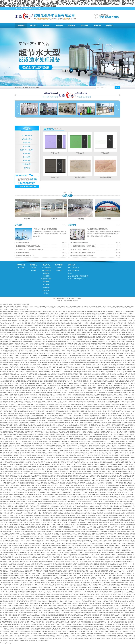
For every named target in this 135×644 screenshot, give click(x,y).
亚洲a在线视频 (67, 483)
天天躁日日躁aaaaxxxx (10, 490)
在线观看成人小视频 (6, 546)
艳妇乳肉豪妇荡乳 (41, 457)
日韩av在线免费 (50, 585)
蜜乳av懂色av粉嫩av (75, 321)
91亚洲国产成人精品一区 (102, 536)
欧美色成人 (3, 497)
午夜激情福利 (130, 504)
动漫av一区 (19, 330)
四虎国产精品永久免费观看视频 (59, 430)
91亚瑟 (51, 423)
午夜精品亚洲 (12, 571)
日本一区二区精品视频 (120, 409)
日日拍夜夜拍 (24, 339)
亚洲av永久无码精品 (99, 529)
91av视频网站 (114, 446)
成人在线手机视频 (18, 381)
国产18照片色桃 (87, 416)
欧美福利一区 (93, 318)
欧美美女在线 (122, 446)
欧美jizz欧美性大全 (124, 346)
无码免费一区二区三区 (46, 344)
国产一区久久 (96, 534)
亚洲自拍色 (70, 481)
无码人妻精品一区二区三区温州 (20, 439)
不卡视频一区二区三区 (104, 342)
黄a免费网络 (62, 629)
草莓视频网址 (11, 372)
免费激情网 (3, 504)
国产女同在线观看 (102, 476)
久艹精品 (3, 356)
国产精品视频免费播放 (105, 388)
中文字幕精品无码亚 (60, 374)
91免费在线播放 (48, 508)
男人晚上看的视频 (123, 432)
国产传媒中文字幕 (87, 330)
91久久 (122, 587)
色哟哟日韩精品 (123, 314)
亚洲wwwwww (60, 613)
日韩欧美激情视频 (63, 455)
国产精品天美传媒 (46, 502)
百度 (65, 301)
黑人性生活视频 (112, 520)
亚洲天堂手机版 (107, 358)
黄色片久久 (39, 522)
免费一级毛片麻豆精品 (121, 321)
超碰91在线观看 (19, 413)
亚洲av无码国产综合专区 (45, 358)
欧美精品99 (98, 314)
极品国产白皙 (33, 353)
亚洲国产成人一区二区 (111, 499)
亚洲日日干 (20, 367)
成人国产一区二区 (51, 610)
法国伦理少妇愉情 (52, 481)
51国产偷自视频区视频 (19, 497)
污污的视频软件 (130, 557)
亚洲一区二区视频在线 (56, 557)
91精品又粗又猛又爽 (54, 386)
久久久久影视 (82, 328)
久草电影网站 (77, 492)
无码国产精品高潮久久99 (78, 451)
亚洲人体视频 (59, 416)
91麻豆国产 (92, 346)
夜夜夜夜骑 (115, 353)
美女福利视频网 (91, 638)
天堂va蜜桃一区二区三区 (27, 499)
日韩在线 (111, 534)
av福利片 (46, 497)
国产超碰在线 (62, 467)
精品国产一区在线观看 (74, 550)
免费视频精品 (4, 571)
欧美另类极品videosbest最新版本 (110, 603)
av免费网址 (41, 395)
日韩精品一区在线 (63, 437)
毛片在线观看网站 (41, 492)
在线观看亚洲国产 (17, 390)
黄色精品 (24, 441)
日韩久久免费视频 (42, 476)
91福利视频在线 (45, 346)
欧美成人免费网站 (58, 323)
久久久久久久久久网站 (11, 636)
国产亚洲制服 (81, 314)
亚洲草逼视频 (75, 511)
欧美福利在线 (126, 411)
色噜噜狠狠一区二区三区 (9, 367)
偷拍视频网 (59, 511)
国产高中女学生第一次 (29, 390)
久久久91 (74, 407)
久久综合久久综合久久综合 (79, 636)
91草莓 (51, 532)
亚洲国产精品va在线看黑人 (79, 360)
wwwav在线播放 (49, 608)
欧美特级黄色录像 (12, 527)
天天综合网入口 (30, 393)
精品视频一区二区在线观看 (86, 634)
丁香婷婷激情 (121, 344)
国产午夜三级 (56, 504)
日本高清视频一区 (85, 425)
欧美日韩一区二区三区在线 (50, 390)
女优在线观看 (10, 356)
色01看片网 (29, 451)
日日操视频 (74, 409)
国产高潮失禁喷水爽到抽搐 (36, 416)
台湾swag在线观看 (35, 603)
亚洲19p (128, 388)
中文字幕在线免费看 (10, 430)
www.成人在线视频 (21, 404)
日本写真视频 (120, 365)
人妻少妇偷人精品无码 (53, 492)
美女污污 (90, 546)
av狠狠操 (59, 381)
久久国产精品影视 (42, 362)
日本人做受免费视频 (58, 365)
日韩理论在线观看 (61, 325)
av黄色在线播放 (77, 416)
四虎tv (133, 520)
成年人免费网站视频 (105, 360)
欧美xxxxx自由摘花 (40, 342)
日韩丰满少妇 (21, 592)
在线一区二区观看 (9, 335)
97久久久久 (15, 318)
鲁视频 (64, 328)
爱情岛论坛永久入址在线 (50, 455)
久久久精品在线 (5, 539)
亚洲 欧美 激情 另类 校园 (124, 349)
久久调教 (100, 462)
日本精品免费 (33, 339)
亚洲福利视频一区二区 (32, 379)
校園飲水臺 (27, 161)
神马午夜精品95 (112, 316)
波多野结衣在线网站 (105, 425)
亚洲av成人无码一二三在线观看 (67, 390)
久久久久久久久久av (120, 571)
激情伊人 (122, 527)
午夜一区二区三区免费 (98, 555)
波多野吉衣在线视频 (37, 425)
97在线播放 (28, 580)
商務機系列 (27, 153)
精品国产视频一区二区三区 (110, 437)
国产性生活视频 (20, 550)
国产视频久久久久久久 (106, 629)
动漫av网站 (59, 379)
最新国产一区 (43, 379)
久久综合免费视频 (15, 525)
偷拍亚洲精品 (95, 629)
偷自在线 (39, 330)
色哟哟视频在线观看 (93, 362)
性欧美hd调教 (49, 395)
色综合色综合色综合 (96, 437)
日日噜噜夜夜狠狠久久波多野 (58, 332)
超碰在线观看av (32, 511)
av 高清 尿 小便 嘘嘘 (43, 372)
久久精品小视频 (66, 504)
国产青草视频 (114, 337)
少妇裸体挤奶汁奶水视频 (26, 325)
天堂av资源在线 (8, 369)
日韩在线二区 (27, 569)
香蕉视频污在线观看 (115, 427)
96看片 (59, 369)
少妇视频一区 (85, 388)
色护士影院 (12, 404)
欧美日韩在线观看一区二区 (46, 397)
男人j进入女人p (104, 453)
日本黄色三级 (96, 576)
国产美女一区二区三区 (46, 427)
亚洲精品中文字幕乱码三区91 (13, 349)
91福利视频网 (47, 627)
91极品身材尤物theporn (85, 555)
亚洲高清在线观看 (17, 342)
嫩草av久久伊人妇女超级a (28, 314)
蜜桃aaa (100, 321)
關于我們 (34, 26)
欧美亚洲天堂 (122, 444)
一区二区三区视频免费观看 (75, 590)
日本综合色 (24, 557)
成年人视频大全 (52, 369)
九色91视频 (33, 536)
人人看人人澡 (41, 610)
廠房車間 (59, 270)
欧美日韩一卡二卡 (30, 335)
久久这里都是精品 (113, 346)
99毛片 (117, 631)
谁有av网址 (89, 451)
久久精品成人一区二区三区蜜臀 (67, 353)
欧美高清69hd (98, 356)
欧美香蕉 (51, 362)
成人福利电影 (20, 504)
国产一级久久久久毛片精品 (55, 402)
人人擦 (27, 550)
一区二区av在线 (65, 351)
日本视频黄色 (50, 383)
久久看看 (81, 552)
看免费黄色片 (86, 448)
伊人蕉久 (12, 539)
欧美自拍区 (82, 564)
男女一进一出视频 (44, 356)
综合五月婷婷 (36, 349)
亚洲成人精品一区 (5, 312)
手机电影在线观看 (58, 330)
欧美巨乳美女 (126, 492)
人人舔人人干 (23, 522)
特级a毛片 (131, 569)
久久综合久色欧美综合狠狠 (28, 534)
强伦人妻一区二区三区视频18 (111, 386)
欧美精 (2, 613)
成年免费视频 (14, 594)
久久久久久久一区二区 (118, 358)
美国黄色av (85, 439)
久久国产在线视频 (109, 515)
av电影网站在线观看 (22, 511)
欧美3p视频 (42, 478)
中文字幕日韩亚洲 (39, 432)
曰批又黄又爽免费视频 (6, 416)
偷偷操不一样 (33, 520)
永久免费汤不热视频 (126, 631)
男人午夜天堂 (104, 467)
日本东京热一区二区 (107, 409)
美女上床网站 (80, 499)
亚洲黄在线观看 (83, 337)
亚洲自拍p (116, 597)
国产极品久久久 (23, 527)
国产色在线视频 (72, 349)
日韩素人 (60, 469)
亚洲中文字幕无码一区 (80, 592)
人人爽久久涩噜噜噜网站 (84, 353)
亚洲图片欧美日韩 (100, 402)
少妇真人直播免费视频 (64, 420)
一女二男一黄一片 (54, 451)
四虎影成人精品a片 (94, 532)
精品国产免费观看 (112, 344)
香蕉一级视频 (80, 594)
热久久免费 (23, 418)
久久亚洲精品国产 (102, 511)
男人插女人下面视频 (12, 411)
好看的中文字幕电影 (77, 536)
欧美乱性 (68, 360)
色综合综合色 (29, 559)
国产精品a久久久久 (15, 476)
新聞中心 (46, 26)
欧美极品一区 (11, 504)
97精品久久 (98, 492)
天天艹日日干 (53, 367)
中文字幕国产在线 (11, 569)
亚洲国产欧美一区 (32, 453)
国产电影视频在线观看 (26, 312)
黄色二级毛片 (20, 513)
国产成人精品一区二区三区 (118, 379)
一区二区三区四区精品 (20, 369)
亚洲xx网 (90, 485)
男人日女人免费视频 (128, 592)
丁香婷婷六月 (22, 397)
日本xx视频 (93, 381)
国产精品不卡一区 (12, 397)
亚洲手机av (67, 418)
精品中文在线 (58, 508)
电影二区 (38, 599)
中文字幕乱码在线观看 (90, 413)
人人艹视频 (42, 439)
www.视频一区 (34, 367)
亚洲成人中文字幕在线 (123, 339)
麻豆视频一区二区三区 (83, 312)
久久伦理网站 (110, 613)
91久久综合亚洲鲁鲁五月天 (124, 562)
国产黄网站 (41, 485)
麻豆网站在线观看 (5, 580)
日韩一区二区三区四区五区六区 (9, 522)
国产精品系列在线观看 (29, 330)
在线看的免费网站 (107, 508)
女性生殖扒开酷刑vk (112, 488)
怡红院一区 (99, 407)
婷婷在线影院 (102, 374)
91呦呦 (100, 358)
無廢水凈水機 (35, 88)
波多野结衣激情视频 (94, 383)
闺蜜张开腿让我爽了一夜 (69, 464)
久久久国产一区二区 (62, 448)
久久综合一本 (54, 316)
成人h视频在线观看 (25, 617)
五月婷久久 (89, 349)
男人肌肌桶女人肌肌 (82, 543)
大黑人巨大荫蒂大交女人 (55, 453)
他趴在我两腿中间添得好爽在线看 (60, 515)
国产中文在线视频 (69, 393)
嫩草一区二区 (30, 321)
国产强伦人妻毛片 (5, 573)
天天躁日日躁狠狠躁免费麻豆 (85, 464)
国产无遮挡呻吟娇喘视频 (13, 344)
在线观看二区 (81, 390)
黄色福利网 (83, 497)
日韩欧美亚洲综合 (124, 499)
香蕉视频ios (86, 381)
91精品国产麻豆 (98, 446)
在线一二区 (67, 330)
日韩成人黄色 (27, 425)
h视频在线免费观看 (105, 432)
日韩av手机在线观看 (89, 402)
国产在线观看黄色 (66, 407)
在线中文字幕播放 (65, 388)
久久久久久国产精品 (42, 314)
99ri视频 (75, 478)
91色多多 (47, 432)
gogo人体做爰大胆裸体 (49, 592)
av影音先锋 (67, 409)
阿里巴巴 (75, 301)
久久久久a (101, 318)
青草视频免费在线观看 (121, 552)
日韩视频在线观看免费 (75, 335)
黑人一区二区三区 (129, 587)
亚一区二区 (90, 497)
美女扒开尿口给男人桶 (10, 400)
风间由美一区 (52, 314)
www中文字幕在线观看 (14, 332)
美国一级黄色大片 (112, 374)
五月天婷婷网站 (123, 325)
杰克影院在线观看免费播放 (34, 515)
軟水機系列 (27, 146)
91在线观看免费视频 (104, 404)
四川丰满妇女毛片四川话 (57, 552)
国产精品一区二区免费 (67, 620)
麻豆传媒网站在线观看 (82, 532)
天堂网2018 (63, 590)
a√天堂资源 (124, 441)
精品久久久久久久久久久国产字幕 (125, 362)
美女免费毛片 (28, 467)
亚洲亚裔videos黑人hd (77, 404)
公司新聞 (18, 225)
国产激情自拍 (16, 557)
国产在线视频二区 (65, 356)
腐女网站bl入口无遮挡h (19, 321)
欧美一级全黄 (70, 439)
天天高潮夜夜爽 (126, 328)
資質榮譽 (59, 267)
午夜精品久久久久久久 (80, 467)
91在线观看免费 (127, 476)
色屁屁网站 (39, 386)
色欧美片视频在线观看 (6, 314)
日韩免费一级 (96, 316)
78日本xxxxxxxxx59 (72, 328)
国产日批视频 (12, 508)
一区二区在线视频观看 (122, 550)
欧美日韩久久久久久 (43, 555)
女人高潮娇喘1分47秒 (126, 474)
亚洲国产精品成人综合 (82, 400)
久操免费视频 (40, 335)
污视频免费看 (10, 362)
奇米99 (130, 564)
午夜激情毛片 (123, 488)
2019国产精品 (23, 360)
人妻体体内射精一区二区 (112, 573)
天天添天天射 (102, 344)
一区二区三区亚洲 (56, 464)
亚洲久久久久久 (114, 580)
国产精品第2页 (59, 383)
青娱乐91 (86, 427)
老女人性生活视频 (99, 485)
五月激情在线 (97, 610)
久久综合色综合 (96, 416)
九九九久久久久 (44, 367)
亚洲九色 (25, 416)
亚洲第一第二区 (32, 441)
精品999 (73, 312)
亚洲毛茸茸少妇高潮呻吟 (30, 372)
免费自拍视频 (80, 437)
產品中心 (59, 26)
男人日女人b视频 (41, 383)
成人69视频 (36, 427)
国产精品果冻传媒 (119, 448)
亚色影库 (98, 562)
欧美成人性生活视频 (64, 513)
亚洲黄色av (58, 372)
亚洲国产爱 (52, 448)
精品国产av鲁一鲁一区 (12, 478)
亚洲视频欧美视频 (99, 573)
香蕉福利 (44, 529)
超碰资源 (95, 451)
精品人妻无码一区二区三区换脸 (14, 469)
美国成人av (29, 636)
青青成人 (6, 376)
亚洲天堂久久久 (25, 328)
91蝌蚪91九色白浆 (46, 603)
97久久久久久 (76, 603)
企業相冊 (72, 26)
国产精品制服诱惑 (127, 559)
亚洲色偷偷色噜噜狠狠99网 (25, 430)
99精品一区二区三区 (93, 360)
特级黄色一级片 (125, 330)
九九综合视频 (12, 365)
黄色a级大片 (104, 532)
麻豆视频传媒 (81, 349)
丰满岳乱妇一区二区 (33, 404)
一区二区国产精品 (50, 622)
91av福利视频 (87, 606)
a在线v (71, 490)
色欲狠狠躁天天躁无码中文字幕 (9, 325)
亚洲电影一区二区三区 (121, 397)
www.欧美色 (15, 420)
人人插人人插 (95, 481)
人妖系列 (8, 342)
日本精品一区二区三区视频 (38, 328)
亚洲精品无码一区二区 (35, 464)
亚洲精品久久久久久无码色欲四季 (85, 397)
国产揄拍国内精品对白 (85, 469)
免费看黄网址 (122, 536)
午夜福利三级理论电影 (29, 386)
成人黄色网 (116, 474)
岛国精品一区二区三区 (34, 529)
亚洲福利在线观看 (123, 525)
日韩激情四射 (101, 478)
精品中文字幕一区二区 (81, 485)
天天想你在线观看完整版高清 (44, 504)
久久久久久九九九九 (23, 490)
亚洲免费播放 (109, 566)
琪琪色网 (119, 511)
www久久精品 (98, 351)
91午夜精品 (90, 356)
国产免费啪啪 (115, 638)
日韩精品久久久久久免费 (20, 407)
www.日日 (17, 339)
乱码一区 (56, 495)
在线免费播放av (111, 460)
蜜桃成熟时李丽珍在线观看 (63, 566)
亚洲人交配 (26, 587)
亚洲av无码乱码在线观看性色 (113, 485)
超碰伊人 (33, 492)
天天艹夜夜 (85, 571)
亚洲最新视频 (37, 590)
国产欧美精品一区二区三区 (98, 312)
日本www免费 (40, 548)
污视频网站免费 (86, 332)
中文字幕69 (64, 349)
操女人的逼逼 (123, 332)
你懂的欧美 (102, 495)
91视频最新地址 (113, 525)
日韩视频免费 (128, 372)
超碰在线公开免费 (76, 323)
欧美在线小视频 (91, 471)
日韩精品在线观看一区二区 (89, 622)
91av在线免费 (64, 457)
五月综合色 (14, 453)
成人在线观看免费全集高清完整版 (14, 462)
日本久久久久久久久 (52, 488)
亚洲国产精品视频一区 (97, 448)
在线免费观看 (25, 525)
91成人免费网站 (89, 499)
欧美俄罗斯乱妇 (24, 420)
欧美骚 (21, 467)
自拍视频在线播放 (74, 425)
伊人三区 (108, 441)
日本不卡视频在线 (86, 367)
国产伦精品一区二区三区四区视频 (76, 462)
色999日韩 (33, 362)
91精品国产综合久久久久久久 (21, 474)
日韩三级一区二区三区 (76, 413)
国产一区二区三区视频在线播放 (91, 335)
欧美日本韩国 (50, 328)
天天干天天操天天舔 (72, 374)
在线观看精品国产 (59, 423)
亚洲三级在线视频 (55, 351)
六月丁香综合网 (29, 513)
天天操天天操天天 (103, 541)
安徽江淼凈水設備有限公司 (60, 298)
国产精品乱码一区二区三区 (36, 323)
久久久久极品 (30, 502)
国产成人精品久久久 (40, 321)
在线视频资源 (117, 622)
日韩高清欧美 (85, 603)
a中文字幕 (86, 631)
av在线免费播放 (101, 393)
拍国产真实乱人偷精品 (43, 316)
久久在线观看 (53, 527)
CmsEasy (9, 643)
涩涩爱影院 (108, 502)
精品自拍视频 (116, 495)
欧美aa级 (95, 374)
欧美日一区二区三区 (69, 402)
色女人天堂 (34, 566)
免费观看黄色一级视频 (54, 580)
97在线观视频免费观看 (66, 478)
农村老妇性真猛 (97, 585)
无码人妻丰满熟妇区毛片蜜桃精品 (66, 314)
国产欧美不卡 (123, 407)
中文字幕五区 (115, 332)
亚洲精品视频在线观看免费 (107, 362)
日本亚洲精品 (103, 418)
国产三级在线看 (39, 434)
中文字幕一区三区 (56, 522)
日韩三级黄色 (7, 420)
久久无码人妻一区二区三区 (63, 312)
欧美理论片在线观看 (24, 594)
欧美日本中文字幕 (39, 513)
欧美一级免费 (117, 476)
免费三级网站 (64, 358)
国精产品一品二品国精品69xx (66, 318)
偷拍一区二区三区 (44, 332)
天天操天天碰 (88, 460)
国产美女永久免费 (53, 471)
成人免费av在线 (100, 539)
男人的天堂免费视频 (35, 474)
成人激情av (103, 316)
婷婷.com (82, 522)
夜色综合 (11, 432)
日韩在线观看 (118, 393)
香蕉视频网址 (95, 425)
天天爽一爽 (20, 365)
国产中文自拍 (16, 383)
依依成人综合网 (64, 617)
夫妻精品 (18, 437)
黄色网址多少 (53, 353)
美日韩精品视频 (121, 532)
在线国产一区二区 (125, 318)
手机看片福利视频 (33, 374)
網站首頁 (21, 26)
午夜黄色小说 (38, 576)
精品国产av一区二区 (47, 559)
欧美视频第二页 (42, 453)
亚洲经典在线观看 (128, 369)
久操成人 (10, 497)
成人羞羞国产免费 (43, 411)
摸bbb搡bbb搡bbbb (113, 527)
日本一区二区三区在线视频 (36, 539)
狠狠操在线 (111, 390)
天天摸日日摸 (71, 476)
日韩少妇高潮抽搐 (106, 557)
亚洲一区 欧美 (112, 511)
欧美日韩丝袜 (118, 369)
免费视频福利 (21, 564)
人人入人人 (31, 615)
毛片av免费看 (112, 376)
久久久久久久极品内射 (42, 351)
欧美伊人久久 (43, 402)
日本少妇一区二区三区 (44, 520)
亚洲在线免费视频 (29, 381)
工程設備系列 (27, 164)
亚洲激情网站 (97, 508)
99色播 (58, 525)
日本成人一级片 (44, 437)
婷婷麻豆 (51, 374)
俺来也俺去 (41, 601)
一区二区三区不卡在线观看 (61, 321)
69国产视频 (108, 353)
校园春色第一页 (118, 578)
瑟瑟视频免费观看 (39, 325)
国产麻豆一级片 (15, 543)
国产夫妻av (105, 455)
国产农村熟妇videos (13, 360)
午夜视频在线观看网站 (80, 490)
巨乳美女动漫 (31, 383)
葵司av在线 (83, 511)
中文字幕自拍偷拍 (58, 578)
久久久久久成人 (109, 448)
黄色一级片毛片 (57, 444)
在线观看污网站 (123, 564)
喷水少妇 (25, 402)
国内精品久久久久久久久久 (22, 362)
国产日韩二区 (48, 323)
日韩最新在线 (62, 316)
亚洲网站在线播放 (110, 367)
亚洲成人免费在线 (115, 522)
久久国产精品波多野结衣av (120, 594)
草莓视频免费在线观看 (60, 532)
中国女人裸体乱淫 (50, 434)
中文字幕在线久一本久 (98, 353)
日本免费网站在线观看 (112, 469)
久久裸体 (83, 608)
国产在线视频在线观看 (93, 420)
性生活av (77, 369)
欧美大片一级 (119, 608)
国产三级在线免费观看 (109, 356)
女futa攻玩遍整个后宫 (60, 395)
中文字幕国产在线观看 (88, 492)
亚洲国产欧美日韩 (76, 388)
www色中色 (117, 566)
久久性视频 (18, 629)
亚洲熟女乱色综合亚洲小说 (89, 321)
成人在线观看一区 (49, 564)
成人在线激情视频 (62, 476)
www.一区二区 (68, 416)
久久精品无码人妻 (120, 312)
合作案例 (84, 26)
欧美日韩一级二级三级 (80, 471)
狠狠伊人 (129, 446)
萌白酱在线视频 (39, 578)
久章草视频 (32, 608)
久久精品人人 (52, 460)
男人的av (114, 432)
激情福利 (21, 395)
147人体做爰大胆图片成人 (82, 527)
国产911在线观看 (105, 504)
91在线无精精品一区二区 (22, 603)
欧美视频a (24, 383)
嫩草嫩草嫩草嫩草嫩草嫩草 (79, 362)
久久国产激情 (123, 353)
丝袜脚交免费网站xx (90, 393)
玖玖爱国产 (8, 418)
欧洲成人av (43, 404)
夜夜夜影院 (106, 400)
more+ (64, 225)
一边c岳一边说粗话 (95, 571)
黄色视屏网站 (113, 536)
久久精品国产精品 (73, 495)
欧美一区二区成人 (14, 467)
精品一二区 (22, 636)
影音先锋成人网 (81, 476)
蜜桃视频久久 (65, 490)
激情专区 (16, 455)
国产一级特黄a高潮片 (124, 351)
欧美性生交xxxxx (77, 529)
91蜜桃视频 (95, 495)
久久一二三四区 (5, 594)
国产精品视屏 (108, 395)
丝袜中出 (116, 325)
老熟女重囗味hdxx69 (48, 474)
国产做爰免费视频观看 (95, 439)
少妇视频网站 (77, 508)
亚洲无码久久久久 (107, 325)
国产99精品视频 (22, 615)
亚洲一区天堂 (18, 356)
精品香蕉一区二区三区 (96, 427)
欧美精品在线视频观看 (86, 457)
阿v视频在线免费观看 (33, 418)
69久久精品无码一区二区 (90, 559)
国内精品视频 (58, 559)
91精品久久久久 (79, 393)
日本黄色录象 (44, 460)
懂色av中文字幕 (49, 483)
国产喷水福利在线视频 (9, 330)
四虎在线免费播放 (68, 548)
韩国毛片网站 (74, 356)
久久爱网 (117, 330)
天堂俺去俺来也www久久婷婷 (18, 374)
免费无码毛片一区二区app (111, 318)
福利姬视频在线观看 (107, 335)
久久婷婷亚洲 (12, 592)
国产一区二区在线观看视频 (44, 388)
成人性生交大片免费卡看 (30, 488)
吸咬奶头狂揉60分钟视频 (103, 411)
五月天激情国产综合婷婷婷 (83, 342)
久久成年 (96, 464)
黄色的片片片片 (64, 425)
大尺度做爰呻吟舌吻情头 (49, 550)
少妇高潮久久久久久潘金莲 (87, 444)
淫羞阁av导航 (9, 407)
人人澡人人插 (11, 550)
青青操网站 (91, 369)
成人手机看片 (108, 594)
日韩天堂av (105, 397)
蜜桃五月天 (96, 376)
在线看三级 (17, 314)
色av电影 (19, 400)
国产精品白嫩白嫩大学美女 (63, 411)
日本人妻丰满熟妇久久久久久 (125, 471)
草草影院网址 (103, 451)
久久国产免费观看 (111, 339)
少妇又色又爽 (77, 548)
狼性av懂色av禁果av (19, 379)
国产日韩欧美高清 (117, 360)
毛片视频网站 (83, 356)
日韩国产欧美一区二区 (25, 638)
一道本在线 (110, 622)
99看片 (110, 541)
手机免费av (47, 462)
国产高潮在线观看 (34, 490)
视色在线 (119, 559)
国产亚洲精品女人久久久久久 (29, 332)
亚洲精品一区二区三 (128, 622)
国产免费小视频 (54, 629)
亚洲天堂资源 (78, 381)
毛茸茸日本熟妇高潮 (19, 620)
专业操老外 (34, 358)
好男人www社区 (9, 555)
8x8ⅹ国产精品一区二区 (44, 339)
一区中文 (72, 339)
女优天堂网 (52, 411)
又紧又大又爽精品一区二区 (47, 312)
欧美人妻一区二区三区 (25, 318)
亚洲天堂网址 (34, 587)
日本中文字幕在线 (65, 599)
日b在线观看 (110, 393)
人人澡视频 (8, 318)
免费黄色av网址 (81, 365)
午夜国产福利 (42, 488)
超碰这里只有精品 (108, 369)
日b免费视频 (8, 638)
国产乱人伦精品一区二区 (111, 430)
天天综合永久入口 (74, 455)
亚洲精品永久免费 (17, 460)
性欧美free (115, 502)
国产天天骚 (49, 541)
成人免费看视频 (99, 395)
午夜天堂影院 (71, 499)
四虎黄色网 (8, 587)
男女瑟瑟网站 (4, 358)
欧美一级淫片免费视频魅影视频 (27, 316)
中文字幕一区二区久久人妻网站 (125, 356)
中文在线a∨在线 (7, 321)
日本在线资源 (65, 413)
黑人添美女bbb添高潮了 (53, 407)
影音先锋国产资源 (104, 328)
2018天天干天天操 (61, 342)
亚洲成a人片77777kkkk (40, 471)
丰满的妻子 (9, 446)
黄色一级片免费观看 (99, 566)
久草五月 (54, 318)
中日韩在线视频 (62, 527)
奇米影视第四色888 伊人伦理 (44, 393)
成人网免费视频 (5, 328)
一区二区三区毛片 (46, 318)
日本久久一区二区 (10, 485)
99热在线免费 (16, 418)
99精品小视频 (47, 534)
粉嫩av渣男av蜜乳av (28, 342)
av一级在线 (54, 339)
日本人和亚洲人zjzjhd (21, 529)
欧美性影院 (131, 353)
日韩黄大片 (103, 481)
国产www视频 (36, 318)
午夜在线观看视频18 (6, 624)
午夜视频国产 (4, 578)
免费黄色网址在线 (16, 576)
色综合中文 (84, 369)
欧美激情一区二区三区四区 (116, 372)
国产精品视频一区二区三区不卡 (109, 434)
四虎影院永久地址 (20, 610)
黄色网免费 (39, 571)
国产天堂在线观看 (115, 328)
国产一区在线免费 (99, 499)
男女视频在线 (91, 592)
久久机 (77, 525)
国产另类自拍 (23, 478)
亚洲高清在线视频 (75, 432)
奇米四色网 (70, 467)
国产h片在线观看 (19, 335)
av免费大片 (40, 534)
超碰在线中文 (51, 511)
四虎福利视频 (52, 381)
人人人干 (15, 316)
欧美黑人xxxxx (123, 469)
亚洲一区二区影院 (67, 453)
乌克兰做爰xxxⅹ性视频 (73, 325)
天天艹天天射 (16, 534)
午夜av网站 (104, 330)
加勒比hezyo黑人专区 (85, 434)
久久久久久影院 (39, 483)
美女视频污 (39, 495)
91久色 (43, 585)
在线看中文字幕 (52, 638)
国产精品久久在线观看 (42, 448)
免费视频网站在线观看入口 (75, 316)
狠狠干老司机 (114, 504)
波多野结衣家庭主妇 (59, 344)
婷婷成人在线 (17, 346)
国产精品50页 (86, 344)
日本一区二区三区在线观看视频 (20, 536)
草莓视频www (126, 460)
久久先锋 (67, 423)
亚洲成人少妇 (38, 615)
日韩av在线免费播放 (117, 464)
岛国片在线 (84, 346)
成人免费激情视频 (127, 335)
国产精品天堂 (68, 376)
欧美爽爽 (116, 518)
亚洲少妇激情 (47, 522)
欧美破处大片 (128, 381)
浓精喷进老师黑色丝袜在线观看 (90, 432)
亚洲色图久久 (26, 423)
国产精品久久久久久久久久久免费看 (48, 337)
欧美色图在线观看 (50, 325)
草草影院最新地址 (19, 432)
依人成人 (128, 425)
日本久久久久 (37, 430)
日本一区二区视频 (63, 339)
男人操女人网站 (99, 430)
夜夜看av (38, 502)
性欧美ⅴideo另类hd (13, 434)
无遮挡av (18, 464)
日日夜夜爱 (94, 344)
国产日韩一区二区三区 (31, 395)
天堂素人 (98, 397)
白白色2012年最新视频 (72, 434)
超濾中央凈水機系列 (27, 150)
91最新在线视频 (43, 374)
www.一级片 (91, 620)
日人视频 (94, 332)
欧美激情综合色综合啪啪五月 (106, 381)
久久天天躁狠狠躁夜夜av (82, 318)
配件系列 (27, 168)
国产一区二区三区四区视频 (101, 497)
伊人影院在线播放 (15, 518)
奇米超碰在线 (46, 515)
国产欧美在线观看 (73, 520)
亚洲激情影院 (31, 360)
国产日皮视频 (4, 365)
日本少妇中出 (71, 342)
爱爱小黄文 (21, 580)
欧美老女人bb (45, 552)
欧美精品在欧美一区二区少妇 (38, 525)
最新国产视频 (17, 416)
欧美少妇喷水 (63, 446)
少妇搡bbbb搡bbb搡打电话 (124, 376)
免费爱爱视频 (129, 312)
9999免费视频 (82, 638)
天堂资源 (31, 471)
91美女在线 (118, 390)
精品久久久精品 (121, 367)
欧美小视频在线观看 (85, 441)
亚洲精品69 (67, 323)
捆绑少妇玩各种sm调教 (18, 351)
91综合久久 (122, 504)
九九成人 (87, 437)
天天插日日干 (127, 464)
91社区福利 (96, 457)
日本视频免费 (101, 613)
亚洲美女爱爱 (92, 337)
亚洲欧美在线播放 (67, 518)
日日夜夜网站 (9, 346)
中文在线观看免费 (121, 478)
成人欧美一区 (34, 356)
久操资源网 (110, 490)
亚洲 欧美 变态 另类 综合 (85, 534)
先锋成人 (61, 601)
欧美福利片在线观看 (62, 571)
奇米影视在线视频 (111, 590)
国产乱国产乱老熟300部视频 (62, 362)
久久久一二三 (17, 441)
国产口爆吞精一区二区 (99, 460)
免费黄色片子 (78, 344)
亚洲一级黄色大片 (116, 323)
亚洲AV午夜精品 (92, 515)
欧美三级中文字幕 (47, 330)
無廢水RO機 (27, 88)
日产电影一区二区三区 (128, 323)
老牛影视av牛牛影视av (37, 564)
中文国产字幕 (35, 460)
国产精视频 (77, 439)
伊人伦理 (81, 601)
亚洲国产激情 (54, 346)
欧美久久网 (70, 527)
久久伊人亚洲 (33, 411)
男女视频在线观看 (115, 400)
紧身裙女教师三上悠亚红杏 (53, 413)
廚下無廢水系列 (27, 136)
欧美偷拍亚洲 (108, 513)
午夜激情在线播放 (85, 325)
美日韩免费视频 (90, 314)
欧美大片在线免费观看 (22, 353)
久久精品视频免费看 (8, 610)
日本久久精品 (87, 316)
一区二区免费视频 (37, 400)
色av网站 (115, 314)
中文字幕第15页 (94, 453)
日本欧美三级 (69, 344)
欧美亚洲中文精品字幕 (98, 339)
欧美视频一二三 (55, 520)
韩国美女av (75, 599)
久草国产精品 (8, 425)
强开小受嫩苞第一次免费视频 (37, 420)
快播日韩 (47, 539)
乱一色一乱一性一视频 (21, 323)
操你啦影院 (104, 534)
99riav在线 (9, 316)
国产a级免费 (110, 552)
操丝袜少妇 (57, 587)
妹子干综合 (112, 559)
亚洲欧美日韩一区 (46, 365)
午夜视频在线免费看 (101, 346)
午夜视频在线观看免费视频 (121, 383)
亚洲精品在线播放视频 (94, 409)
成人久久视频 (39, 508)
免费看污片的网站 (107, 314)
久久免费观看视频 (48, 376)
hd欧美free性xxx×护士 (99, 590)
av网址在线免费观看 (18, 606)
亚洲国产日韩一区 (125, 420)
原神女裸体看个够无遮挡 (115, 423)
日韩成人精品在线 (126, 497)
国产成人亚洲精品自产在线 (28, 388)
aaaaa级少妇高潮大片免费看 (100, 525)
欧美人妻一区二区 (33, 402)
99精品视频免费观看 (98, 474)
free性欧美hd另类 (27, 349)
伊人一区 (103, 420)
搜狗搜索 (70, 301)
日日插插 (44, 369)
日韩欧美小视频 (71, 543)
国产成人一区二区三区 (34, 346)
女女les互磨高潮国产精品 (50, 576)
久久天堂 (106, 427)
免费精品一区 (28, 365)
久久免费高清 (37, 552)
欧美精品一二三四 (55, 490)
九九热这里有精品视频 (127, 546)
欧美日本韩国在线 (111, 620)
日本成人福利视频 (89, 536)
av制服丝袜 (56, 358)
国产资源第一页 (7, 388)
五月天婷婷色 (84, 383)
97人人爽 (29, 552)
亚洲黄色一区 (110, 312)
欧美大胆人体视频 (16, 427)
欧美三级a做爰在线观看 (91, 404)
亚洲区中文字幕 (22, 409)
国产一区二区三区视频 (68, 369)
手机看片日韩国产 (116, 411)
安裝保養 (72, 225)
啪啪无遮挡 (50, 529)
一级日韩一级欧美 (49, 416)
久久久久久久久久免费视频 (63, 624)
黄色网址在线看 (54, 356)
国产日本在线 (16, 388)
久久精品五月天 (78, 559)
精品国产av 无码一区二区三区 (85, 580)
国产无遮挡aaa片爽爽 (108, 321)
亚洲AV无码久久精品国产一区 (119, 569)
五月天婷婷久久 (78, 615)
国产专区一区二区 (77, 330)
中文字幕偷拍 (63, 495)
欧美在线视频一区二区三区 (25, 337)
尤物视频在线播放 (52, 420)
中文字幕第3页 (85, 453)
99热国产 (36, 312)
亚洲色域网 (75, 624)
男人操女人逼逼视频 (86, 372)
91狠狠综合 (70, 488)
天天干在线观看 (75, 608)
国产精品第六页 (124, 529)
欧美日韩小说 (127, 453)
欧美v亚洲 (117, 613)
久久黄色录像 (79, 339)
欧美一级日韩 (125, 522)
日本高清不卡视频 (70, 562)
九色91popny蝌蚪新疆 (54, 620)
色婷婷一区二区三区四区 (35, 376)
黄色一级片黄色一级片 (67, 386)
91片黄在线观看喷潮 (58, 569)
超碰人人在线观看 (17, 546)
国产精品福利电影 (73, 441)
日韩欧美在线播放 (14, 641)
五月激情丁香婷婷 (52, 469)
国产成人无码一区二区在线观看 (30, 344)
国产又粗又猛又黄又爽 (91, 358)
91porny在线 (93, 541)
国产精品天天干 (15, 328)
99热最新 (27, 367)
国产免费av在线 (76, 622)
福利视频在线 (90, 395)
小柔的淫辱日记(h (33, 478)
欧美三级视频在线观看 (45, 409)
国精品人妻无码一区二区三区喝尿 (83, 376)
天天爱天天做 (61, 610)
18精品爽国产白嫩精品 (53, 457)
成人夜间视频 (106, 323)
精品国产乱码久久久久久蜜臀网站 (107, 413)
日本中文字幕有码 (128, 423)
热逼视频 (14, 615)
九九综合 (46, 400)
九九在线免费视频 (101, 548)
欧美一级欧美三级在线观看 (110, 351)
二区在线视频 (31, 457)
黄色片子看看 (22, 622)
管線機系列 (27, 143)
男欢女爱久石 (6, 439)
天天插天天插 (70, 485)
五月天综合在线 (81, 351)
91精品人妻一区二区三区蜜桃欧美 (124, 543)
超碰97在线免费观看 (93, 467)
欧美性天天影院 (122, 316)
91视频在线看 (118, 539)
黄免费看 (98, 520)
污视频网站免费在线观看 (61, 335)
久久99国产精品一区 (13, 617)
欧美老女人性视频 (54, 400)
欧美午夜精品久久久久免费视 (70, 444)
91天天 (109, 627)
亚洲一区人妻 (87, 339)
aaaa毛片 (111, 397)
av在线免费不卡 (124, 518)
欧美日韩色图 (71, 400)
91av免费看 (96, 504)
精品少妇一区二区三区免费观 (79, 515)
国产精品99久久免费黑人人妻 (18, 457)
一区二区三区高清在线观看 (51, 446)
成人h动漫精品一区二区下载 (121, 508)
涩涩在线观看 (88, 423)
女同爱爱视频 (67, 404)
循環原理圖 (21, 267)
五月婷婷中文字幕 (122, 555)
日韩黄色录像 (106, 610)
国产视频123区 (106, 439)
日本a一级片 (58, 328)
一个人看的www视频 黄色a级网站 (92, 323)
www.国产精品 (57, 518)
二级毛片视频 (11, 511)
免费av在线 (111, 330)
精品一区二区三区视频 (21, 471)
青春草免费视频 (60, 434)
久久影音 (34, 476)
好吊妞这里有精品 (95, 603)
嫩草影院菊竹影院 (96, 325)
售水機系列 (27, 157)
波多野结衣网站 (91, 539)
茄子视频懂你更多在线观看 (11, 552)
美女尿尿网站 (108, 474)
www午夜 (39, 390)
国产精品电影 (37, 365)
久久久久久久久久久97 (102, 444)
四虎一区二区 (22, 453)
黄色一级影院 (77, 346)
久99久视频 (89, 390)
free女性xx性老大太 (6, 460)
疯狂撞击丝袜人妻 (122, 506)
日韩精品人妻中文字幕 (98, 367)
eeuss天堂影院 (31, 508)
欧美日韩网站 (115, 599)
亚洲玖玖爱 (60, 606)
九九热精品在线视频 (92, 328)
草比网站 (102, 464)
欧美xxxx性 (90, 351)
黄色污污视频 (15, 312)
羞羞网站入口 (99, 617)
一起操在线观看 (49, 335)
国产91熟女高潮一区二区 (68, 525)
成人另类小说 (56, 534)
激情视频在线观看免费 (103, 337)
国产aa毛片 (83, 455)
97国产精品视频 (33, 557)
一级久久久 (37, 585)
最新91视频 (23, 552)
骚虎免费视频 (10, 339)
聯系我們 (110, 26)
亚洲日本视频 (128, 597)
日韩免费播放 (64, 597)
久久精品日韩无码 (92, 462)
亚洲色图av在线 (30, 448)
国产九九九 (132, 325)
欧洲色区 (129, 316)
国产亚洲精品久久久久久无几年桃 (106, 471)
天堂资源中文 (61, 439)
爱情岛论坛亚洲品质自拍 (39, 467)
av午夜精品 (73, 351)
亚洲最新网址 (9, 441)
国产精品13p (74, 337)
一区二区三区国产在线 (19, 448)
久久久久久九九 (27, 400)
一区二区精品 (15, 499)
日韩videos (24, 541)
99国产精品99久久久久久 (74, 332)
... (23, 243)
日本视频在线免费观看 (86, 610)
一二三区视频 (117, 335)
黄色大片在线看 (131, 379)
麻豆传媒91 (92, 379)
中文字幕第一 (94, 388)
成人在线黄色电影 (14, 492)
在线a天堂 (50, 321)
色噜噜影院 (97, 330)
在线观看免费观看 (52, 467)
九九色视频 (130, 571)
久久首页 (3, 548)
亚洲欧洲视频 (112, 532)
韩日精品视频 (62, 462)
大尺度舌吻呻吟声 (85, 481)
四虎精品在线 (63, 488)
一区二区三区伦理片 (14, 578)
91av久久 (45, 386)
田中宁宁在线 (83, 546)
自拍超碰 (107, 379)
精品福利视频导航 (64, 337)
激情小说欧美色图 (34, 437)
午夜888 (128, 344)
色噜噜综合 (13, 337)
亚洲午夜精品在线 (67, 603)
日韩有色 (77, 481)
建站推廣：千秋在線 (75, 298)
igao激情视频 (104, 376)
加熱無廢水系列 (27, 139)
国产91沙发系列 (54, 360)
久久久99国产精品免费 (96, 400)
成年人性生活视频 (32, 397)
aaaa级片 (52, 372)
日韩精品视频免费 (23, 411)
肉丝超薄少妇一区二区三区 (120, 402)
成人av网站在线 (115, 587)
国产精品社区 (22, 502)
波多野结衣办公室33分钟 (100, 423)
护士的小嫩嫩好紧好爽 (85, 374)
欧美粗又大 (42, 407)
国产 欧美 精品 (75, 372)
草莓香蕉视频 (98, 608)
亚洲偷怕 (94, 342)
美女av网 (3, 559)
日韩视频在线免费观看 (86, 446)
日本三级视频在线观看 (125, 337)
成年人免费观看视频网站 (104, 638)
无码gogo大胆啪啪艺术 (56, 418)
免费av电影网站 (9, 471)
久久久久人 (104, 372)
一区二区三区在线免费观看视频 (85, 562)
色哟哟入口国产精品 (88, 430)
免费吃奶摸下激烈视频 (118, 388)
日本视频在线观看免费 (126, 342)
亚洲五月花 (58, 474)
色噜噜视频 (23, 548)
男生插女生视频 (119, 381)
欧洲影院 (24, 346)
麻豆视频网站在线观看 (51, 513)
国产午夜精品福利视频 (42, 360)
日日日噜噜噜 (115, 439)
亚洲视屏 (23, 483)
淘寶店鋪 (97, 26)
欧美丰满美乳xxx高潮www (51, 425)
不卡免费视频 (65, 585)
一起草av (110, 578)
